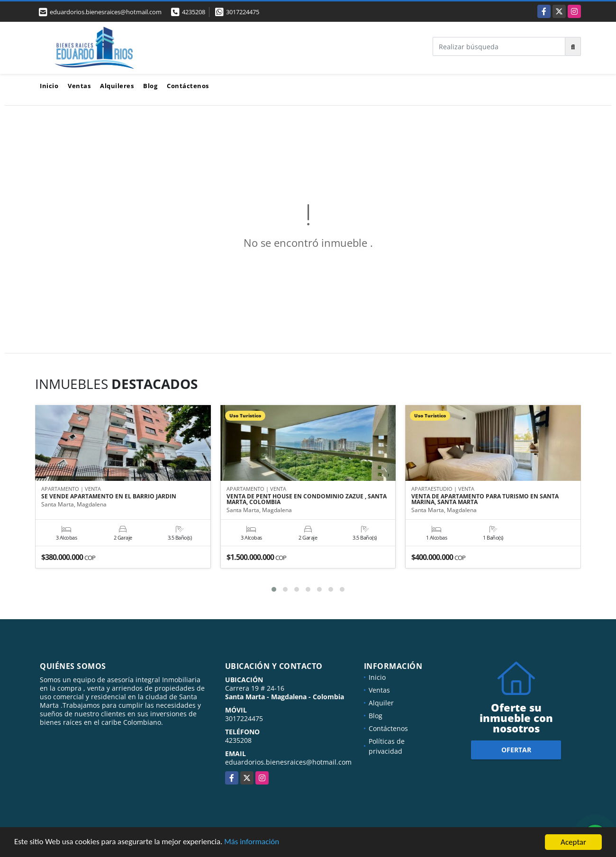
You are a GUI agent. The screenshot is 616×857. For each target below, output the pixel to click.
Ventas (79, 86)
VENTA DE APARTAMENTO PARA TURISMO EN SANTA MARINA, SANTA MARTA (485, 500)
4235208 (194, 12)
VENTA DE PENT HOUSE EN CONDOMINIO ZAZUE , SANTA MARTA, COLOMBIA (307, 500)
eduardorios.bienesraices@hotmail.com (288, 762)
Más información (253, 843)
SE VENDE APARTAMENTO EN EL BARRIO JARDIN (109, 497)
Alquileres (117, 86)
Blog (150, 86)
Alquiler (381, 703)
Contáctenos (188, 86)
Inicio (49, 86)
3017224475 (243, 12)
